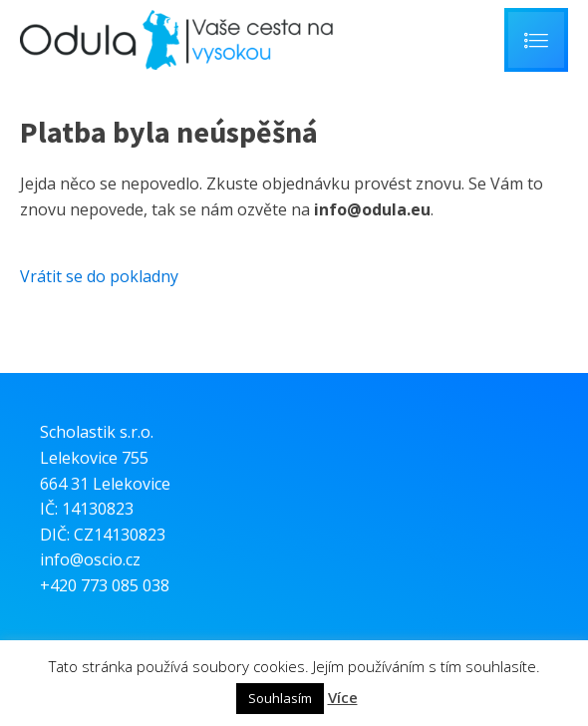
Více (343, 697)
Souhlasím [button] (280, 698)
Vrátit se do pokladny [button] (99, 276)
